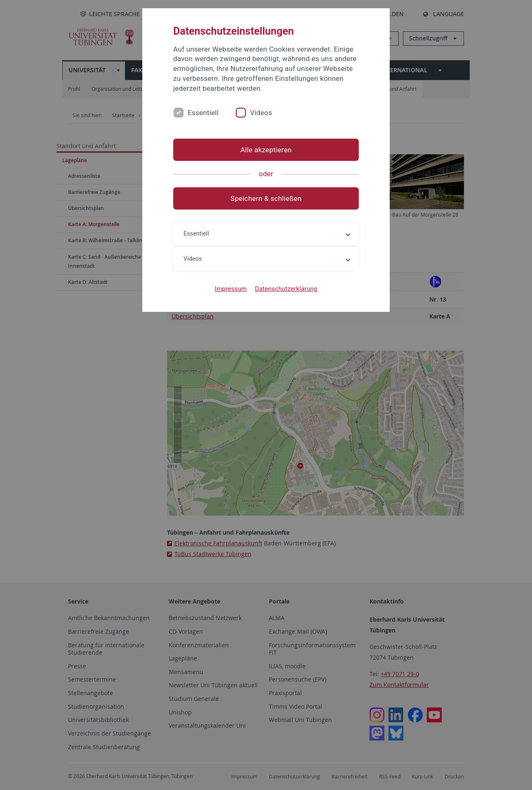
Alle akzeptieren (266, 150)
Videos (261, 113)
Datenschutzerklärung (286, 289)
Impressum (231, 289)
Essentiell (203, 113)
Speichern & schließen (266, 198)
